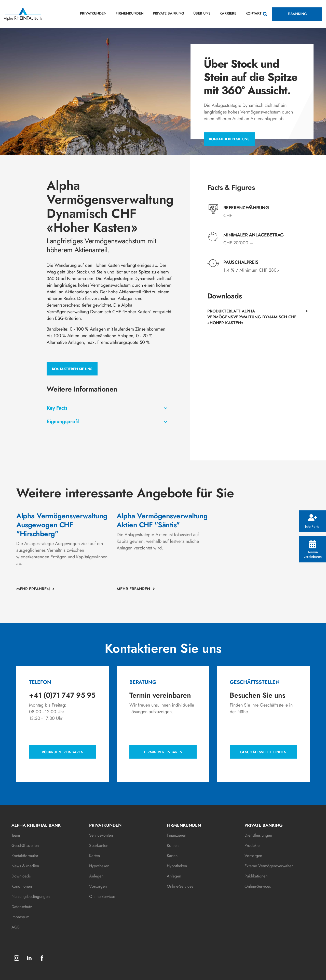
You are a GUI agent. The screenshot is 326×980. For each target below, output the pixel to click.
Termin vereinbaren (313, 549)
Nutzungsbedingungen (31, 896)
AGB (16, 927)
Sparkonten (99, 845)
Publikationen (256, 876)
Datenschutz (22, 907)
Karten (94, 856)
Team (16, 835)
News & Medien (25, 866)
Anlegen (96, 876)
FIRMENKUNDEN (130, 13)
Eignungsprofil (63, 422)
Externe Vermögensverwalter (269, 866)
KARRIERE (228, 13)
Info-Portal (313, 522)
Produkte (252, 845)
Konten (173, 845)
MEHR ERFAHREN (33, 589)
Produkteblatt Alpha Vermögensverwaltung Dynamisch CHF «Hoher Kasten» (252, 317)
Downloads (21, 876)
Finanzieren (176, 835)
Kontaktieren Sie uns (229, 139)
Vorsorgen (98, 886)
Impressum (20, 917)
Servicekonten (101, 835)
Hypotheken (99, 866)
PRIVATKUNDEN (93, 13)
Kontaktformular (25, 856)
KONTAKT (253, 13)
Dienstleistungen (258, 835)
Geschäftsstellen (25, 845)
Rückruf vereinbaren (63, 752)
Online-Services (102, 896)
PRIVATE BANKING (168, 13)
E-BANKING (297, 14)
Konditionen (22, 886)
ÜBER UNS (202, 13)
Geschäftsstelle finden (263, 752)
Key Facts (57, 408)
